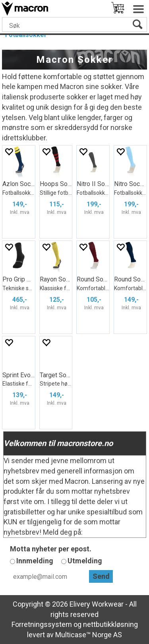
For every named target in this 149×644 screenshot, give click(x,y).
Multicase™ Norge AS (89, 635)
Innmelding (35, 561)
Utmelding (85, 561)
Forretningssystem (42, 624)
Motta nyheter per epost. (51, 549)
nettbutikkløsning (110, 624)
